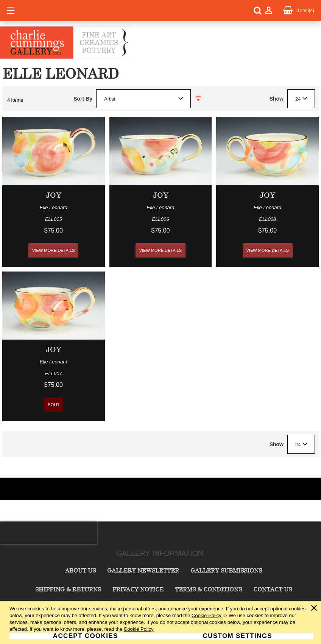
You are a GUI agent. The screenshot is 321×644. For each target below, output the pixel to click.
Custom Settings (238, 636)
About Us (80, 570)
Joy (54, 195)
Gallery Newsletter (143, 570)
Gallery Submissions (226, 570)
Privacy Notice (138, 589)
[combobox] (143, 99)
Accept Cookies (86, 636)
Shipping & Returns (68, 589)
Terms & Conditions (208, 589)
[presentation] (48, 533)
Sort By (83, 99)
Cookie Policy (206, 615)
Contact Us (273, 589)
